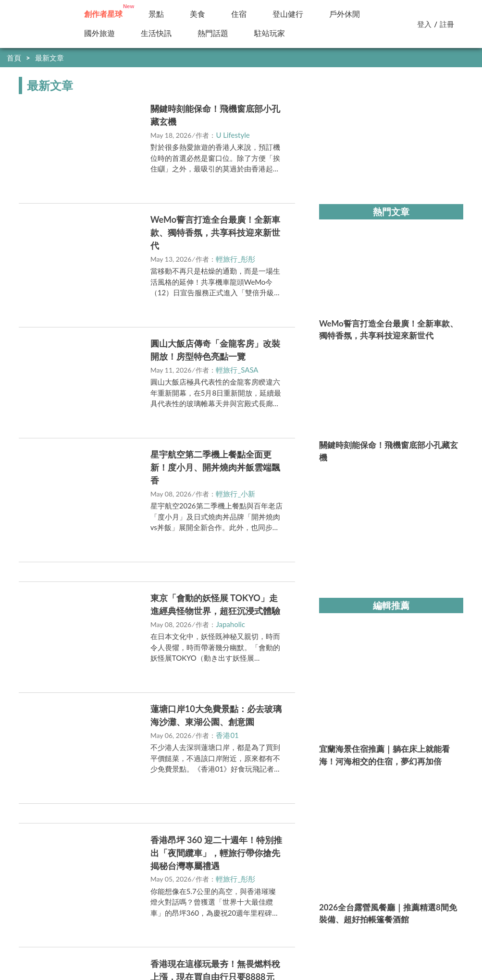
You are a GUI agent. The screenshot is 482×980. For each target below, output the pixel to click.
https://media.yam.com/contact (219, 946)
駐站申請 (135, 894)
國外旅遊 (160, 33)
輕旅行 (35, 24)
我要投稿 (94, 894)
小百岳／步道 (299, 14)
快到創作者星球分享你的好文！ (418, 58)
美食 (201, 14)
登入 (424, 24)
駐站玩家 (270, 33)
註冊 (447, 24)
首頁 (14, 58)
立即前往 (146, 248)
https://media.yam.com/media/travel (215, 935)
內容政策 (175, 894)
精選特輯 (103, 33)
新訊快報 (216, 33)
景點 (160, 14)
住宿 (242, 14)
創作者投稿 (103, 14)
